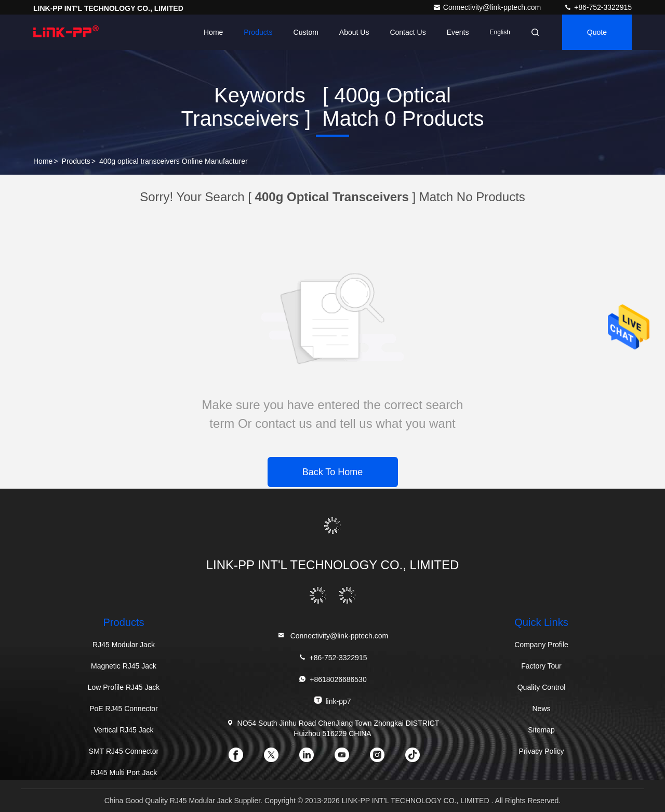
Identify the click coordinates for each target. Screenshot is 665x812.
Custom (306, 32)
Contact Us (408, 32)
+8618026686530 (332, 679)
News (541, 709)
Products (258, 32)
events (458, 32)
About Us (354, 32)
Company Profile (541, 645)
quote (597, 32)
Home (213, 32)
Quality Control (542, 687)
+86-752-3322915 (598, 7)
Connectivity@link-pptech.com (488, 7)
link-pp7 (332, 700)
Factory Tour (541, 666)
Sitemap (541, 730)
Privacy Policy (541, 751)
